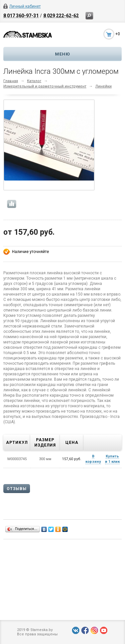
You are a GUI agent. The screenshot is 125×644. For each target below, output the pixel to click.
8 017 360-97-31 (21, 15)
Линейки (103, 86)
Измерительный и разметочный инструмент (45, 86)
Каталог (34, 81)
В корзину (93, 459)
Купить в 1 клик (112, 459)
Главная (11, 81)
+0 (118, 34)
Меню (62, 54)
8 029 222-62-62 (61, 15)
